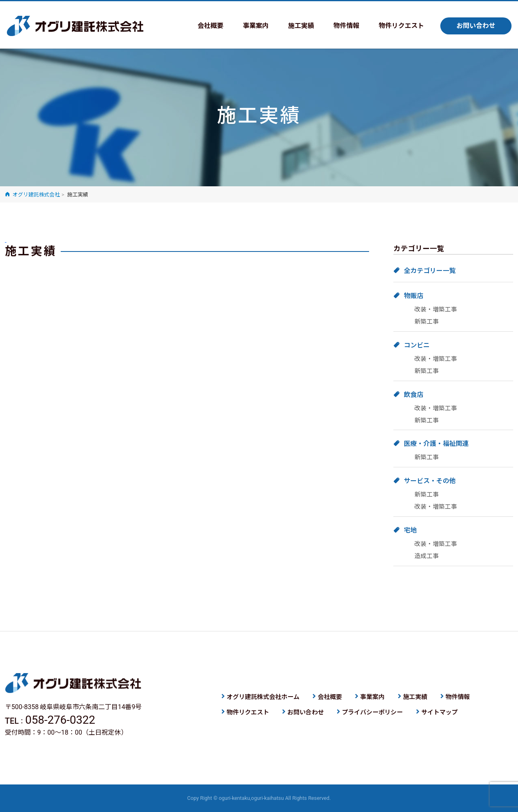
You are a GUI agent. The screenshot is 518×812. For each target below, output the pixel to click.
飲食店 (414, 395)
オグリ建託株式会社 (75, 26)
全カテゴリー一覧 (430, 271)
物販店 (414, 296)
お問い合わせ (476, 26)
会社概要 (210, 26)
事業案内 (256, 26)
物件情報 (346, 26)
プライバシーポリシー (372, 712)
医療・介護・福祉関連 (436, 444)
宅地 (410, 530)
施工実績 (301, 26)
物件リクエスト (401, 26)
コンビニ (417, 345)
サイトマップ (439, 712)
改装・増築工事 (436, 309)
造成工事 (427, 556)
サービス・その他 (430, 481)
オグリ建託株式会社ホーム (263, 697)
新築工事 (427, 322)
